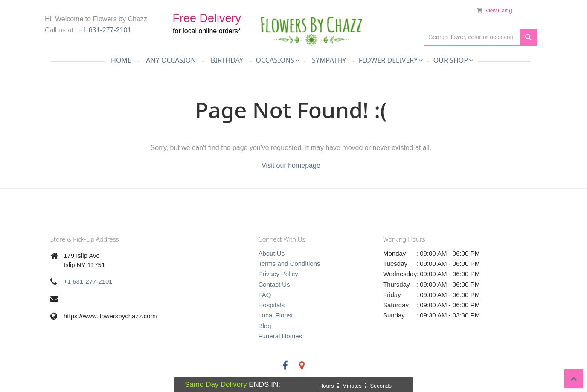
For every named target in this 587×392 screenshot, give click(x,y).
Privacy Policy (278, 274)
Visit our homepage (291, 166)
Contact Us (274, 284)
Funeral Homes (280, 336)
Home (121, 60)
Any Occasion (171, 60)
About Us (272, 253)
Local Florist (276, 315)
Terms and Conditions (289, 264)
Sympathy (329, 60)
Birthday (227, 60)
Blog (265, 326)
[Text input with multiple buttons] (472, 37)
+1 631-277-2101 (105, 30)
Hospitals (272, 305)
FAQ (265, 295)
